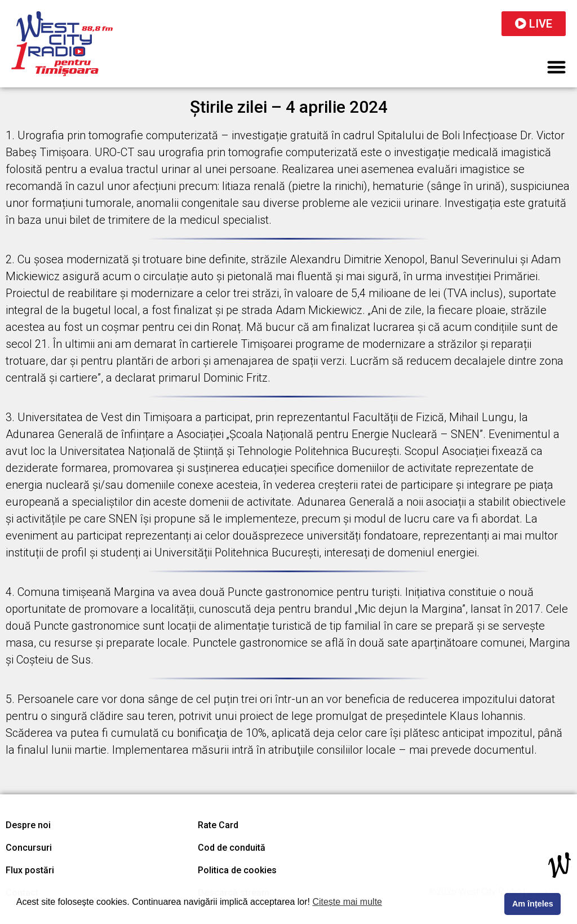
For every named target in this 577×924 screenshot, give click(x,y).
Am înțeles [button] (533, 904)
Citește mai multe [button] (347, 902)
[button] (557, 67)
